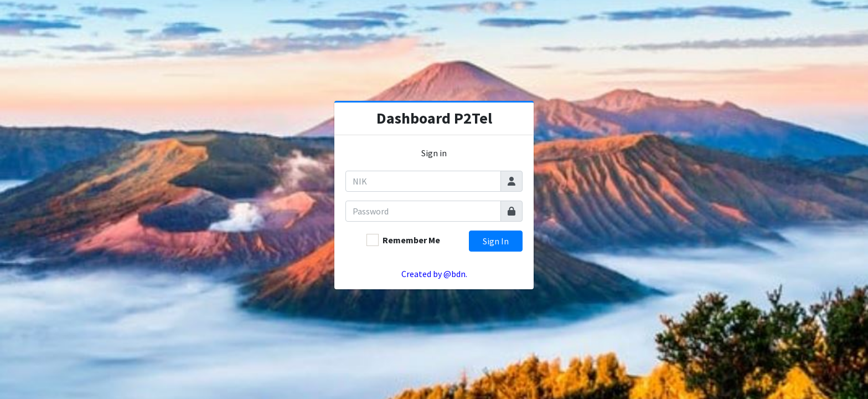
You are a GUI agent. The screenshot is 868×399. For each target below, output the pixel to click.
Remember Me (411, 240)
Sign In (496, 241)
